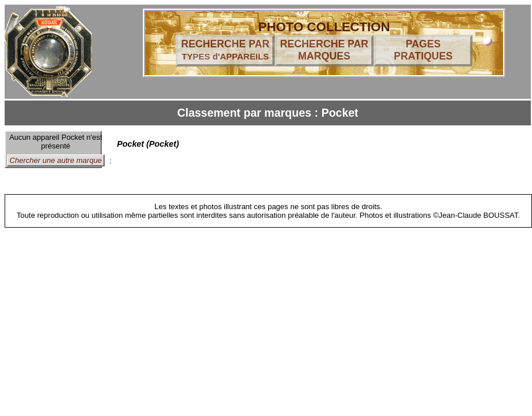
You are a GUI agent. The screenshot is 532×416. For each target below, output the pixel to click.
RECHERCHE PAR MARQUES (324, 50)
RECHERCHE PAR (225, 50)
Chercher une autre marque (56, 160)
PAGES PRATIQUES (423, 50)
